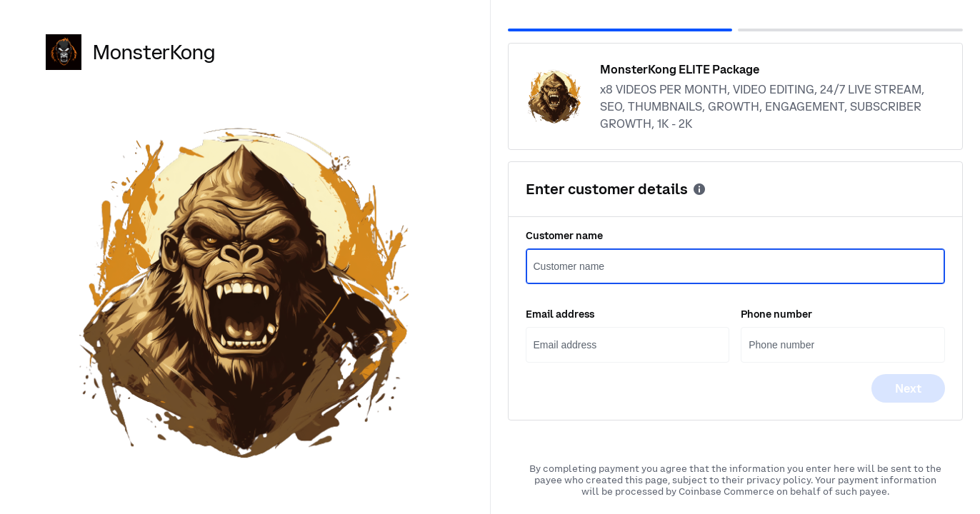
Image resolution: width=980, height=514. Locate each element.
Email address (560, 314)
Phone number (776, 314)
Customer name (564, 236)
